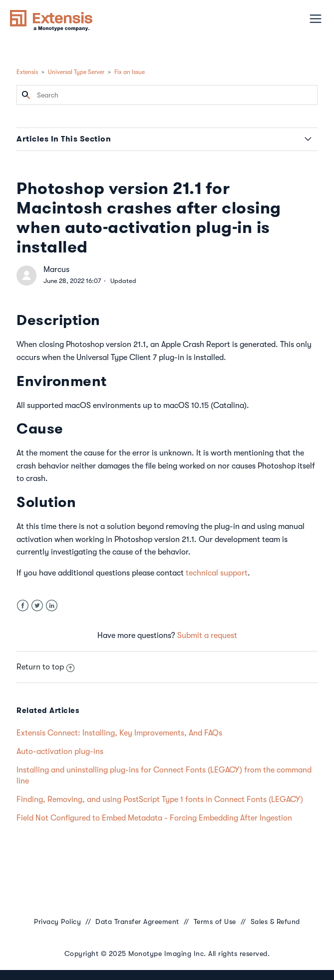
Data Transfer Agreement (137, 921)
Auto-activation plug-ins (60, 751)
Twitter (37, 606)
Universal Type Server (76, 72)
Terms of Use (215, 921)
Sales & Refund (275, 921)
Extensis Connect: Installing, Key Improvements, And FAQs (119, 733)
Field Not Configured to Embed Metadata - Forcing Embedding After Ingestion (154, 818)
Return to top (45, 667)
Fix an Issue (130, 72)
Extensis (27, 72)
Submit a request (207, 635)
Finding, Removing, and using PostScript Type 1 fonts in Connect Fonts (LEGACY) (160, 799)
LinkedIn (52, 606)
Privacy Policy (57, 921)
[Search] (167, 95)
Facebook (23, 606)
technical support (217, 573)
